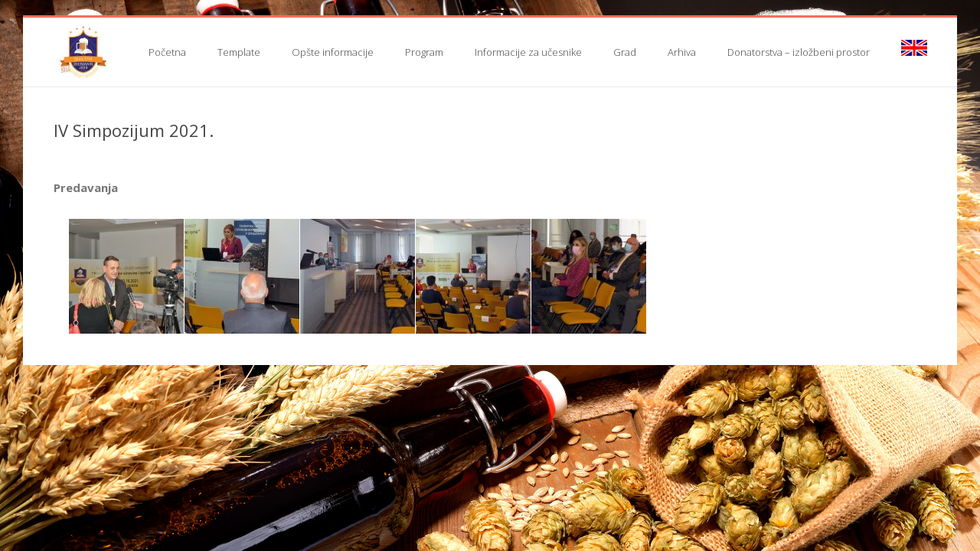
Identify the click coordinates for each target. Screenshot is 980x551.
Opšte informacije (333, 52)
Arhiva (682, 52)
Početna (167, 52)
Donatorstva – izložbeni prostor (799, 52)
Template (239, 52)
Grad (625, 52)
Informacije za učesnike (528, 52)
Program (424, 52)
